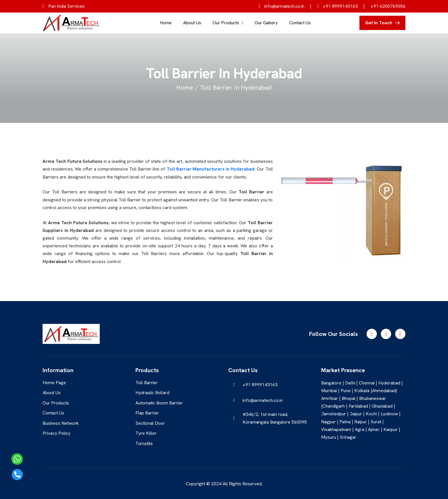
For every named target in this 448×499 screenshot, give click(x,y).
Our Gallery (266, 23)
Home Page (54, 383)
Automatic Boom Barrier (159, 403)
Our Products (226, 23)
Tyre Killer (146, 433)
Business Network (61, 423)
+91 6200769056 (388, 6)
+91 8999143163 (337, 6)
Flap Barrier (147, 413)
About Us (192, 23)
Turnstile (144, 443)
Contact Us (300, 23)
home (185, 88)
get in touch (379, 23)
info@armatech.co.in (281, 6)
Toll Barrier (147, 383)
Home (166, 23)
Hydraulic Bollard (152, 393)
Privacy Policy (56, 433)
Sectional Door (150, 423)
